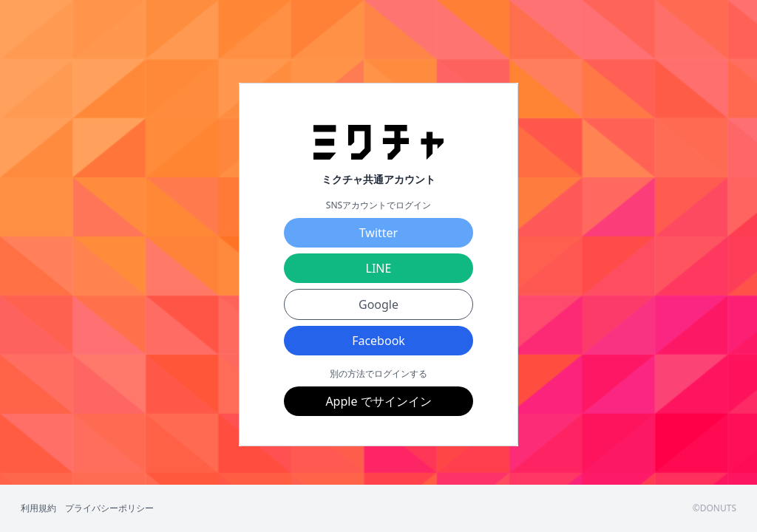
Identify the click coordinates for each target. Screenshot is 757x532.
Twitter (378, 233)
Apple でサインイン (378, 401)
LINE (379, 268)
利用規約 (38, 508)
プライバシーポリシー (109, 508)
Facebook (378, 341)
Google (378, 304)
